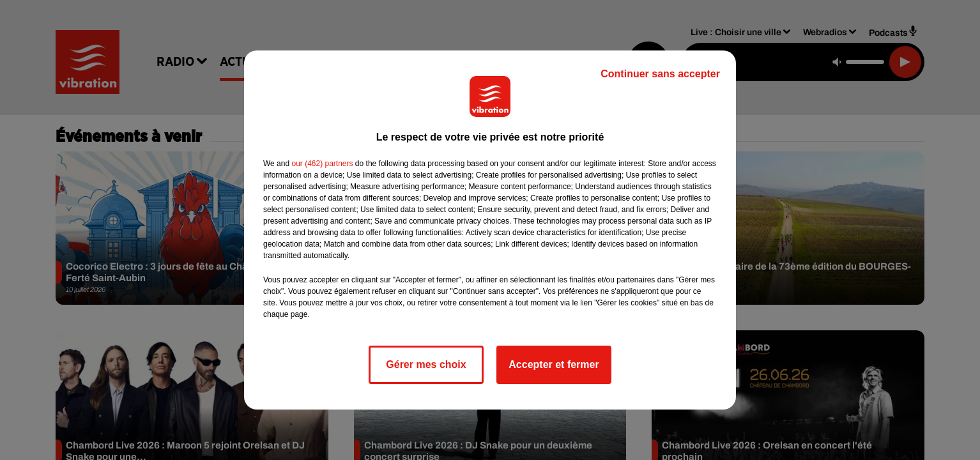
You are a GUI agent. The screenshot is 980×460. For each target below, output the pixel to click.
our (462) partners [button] (322, 164)
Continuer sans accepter (660, 74)
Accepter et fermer (554, 364)
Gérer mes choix (426, 364)
